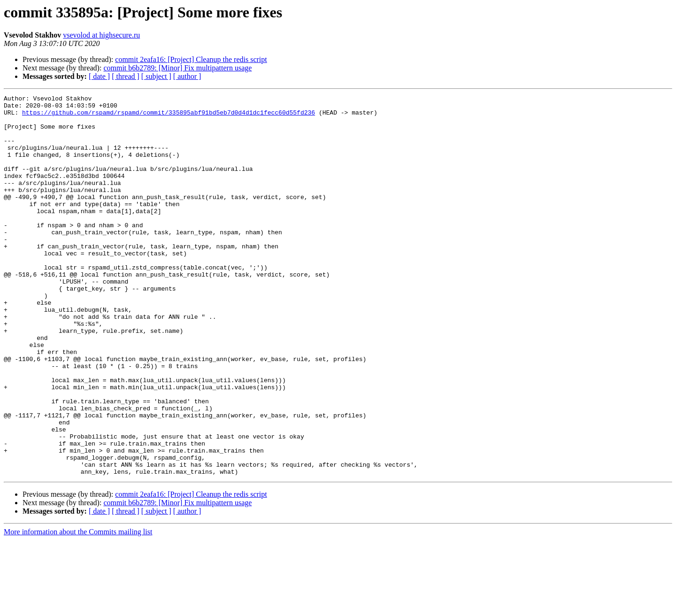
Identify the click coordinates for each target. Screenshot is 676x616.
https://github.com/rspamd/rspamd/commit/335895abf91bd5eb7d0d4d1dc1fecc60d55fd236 (169, 116)
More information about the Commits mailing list (78, 608)
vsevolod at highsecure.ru (101, 35)
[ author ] (187, 76)
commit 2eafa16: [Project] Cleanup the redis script (191, 59)
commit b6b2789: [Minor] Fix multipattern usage (177, 68)
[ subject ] (156, 76)
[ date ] (99, 76)
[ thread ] (126, 76)
